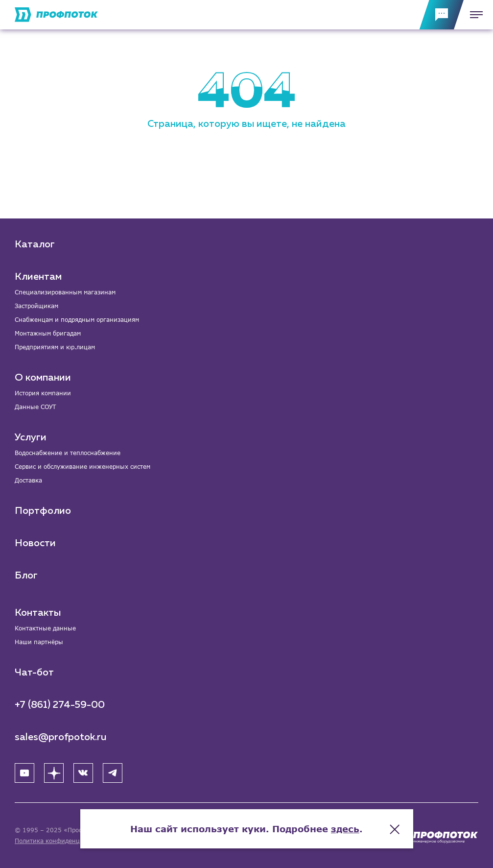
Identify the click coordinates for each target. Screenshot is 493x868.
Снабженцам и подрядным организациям (77, 320)
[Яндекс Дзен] (54, 773)
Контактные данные (45, 628)
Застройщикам (36, 306)
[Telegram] (113, 773)
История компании (43, 393)
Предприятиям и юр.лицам (55, 347)
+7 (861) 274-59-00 (60, 705)
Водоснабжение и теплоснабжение (68, 453)
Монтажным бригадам (48, 333)
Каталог (35, 244)
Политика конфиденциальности (63, 841)
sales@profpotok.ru (61, 737)
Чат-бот (34, 673)
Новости (35, 543)
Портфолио (43, 511)
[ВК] (83, 773)
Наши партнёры (39, 642)
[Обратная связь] (442, 15)
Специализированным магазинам (65, 292)
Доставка (28, 480)
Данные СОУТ (35, 407)
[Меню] (473, 15)
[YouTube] (24, 773)
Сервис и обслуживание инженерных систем (82, 467)
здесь (345, 829)
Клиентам (38, 277)
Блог (26, 576)
